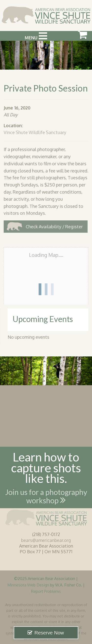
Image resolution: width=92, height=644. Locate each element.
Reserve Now (49, 633)
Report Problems (46, 591)
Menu (36, 36)
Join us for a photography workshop (46, 497)
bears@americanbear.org (46, 540)
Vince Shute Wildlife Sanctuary (35, 132)
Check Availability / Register (54, 227)
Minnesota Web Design (28, 585)
